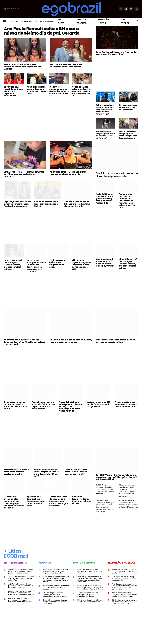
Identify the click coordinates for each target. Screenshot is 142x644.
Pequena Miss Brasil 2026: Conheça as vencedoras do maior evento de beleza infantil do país (127, 202)
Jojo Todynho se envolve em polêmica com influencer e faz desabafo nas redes (17, 205)
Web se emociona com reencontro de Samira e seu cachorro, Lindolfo (126, 405)
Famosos (27, 21)
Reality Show (62, 21)
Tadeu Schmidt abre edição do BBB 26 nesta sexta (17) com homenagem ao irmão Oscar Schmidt (70, 408)
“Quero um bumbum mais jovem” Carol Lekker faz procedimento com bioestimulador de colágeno (127, 491)
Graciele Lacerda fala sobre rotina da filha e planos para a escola (117, 176)
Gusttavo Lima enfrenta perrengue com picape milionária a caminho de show (21, 601)
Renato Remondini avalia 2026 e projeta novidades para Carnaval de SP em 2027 (46, 474)
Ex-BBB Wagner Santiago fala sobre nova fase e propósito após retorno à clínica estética (117, 478)
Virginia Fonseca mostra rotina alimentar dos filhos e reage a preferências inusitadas (24, 175)
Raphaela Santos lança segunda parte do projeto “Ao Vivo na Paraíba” (105, 135)
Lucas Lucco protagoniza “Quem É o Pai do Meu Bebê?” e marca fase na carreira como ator (36, 267)
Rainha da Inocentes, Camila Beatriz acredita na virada (81, 501)
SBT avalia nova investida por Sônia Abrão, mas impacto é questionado (13, 101)
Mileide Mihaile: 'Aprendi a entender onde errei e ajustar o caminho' (16, 473)
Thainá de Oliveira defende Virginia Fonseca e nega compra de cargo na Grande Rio (59, 502)
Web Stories (125, 21)
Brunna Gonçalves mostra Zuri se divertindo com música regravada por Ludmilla (23, 76)
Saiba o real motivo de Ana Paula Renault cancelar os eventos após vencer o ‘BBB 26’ (21, 594)
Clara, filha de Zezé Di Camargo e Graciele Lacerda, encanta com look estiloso (13, 266)
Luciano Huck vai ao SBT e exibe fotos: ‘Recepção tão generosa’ (99, 405)
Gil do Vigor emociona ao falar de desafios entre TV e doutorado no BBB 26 (59, 101)
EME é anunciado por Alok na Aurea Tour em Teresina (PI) (128, 107)
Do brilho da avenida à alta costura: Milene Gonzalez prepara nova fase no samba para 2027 (14, 503)
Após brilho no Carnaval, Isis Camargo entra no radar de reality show (36, 502)
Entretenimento (45, 21)
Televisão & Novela (104, 21)
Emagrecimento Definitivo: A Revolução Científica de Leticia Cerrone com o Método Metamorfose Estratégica (105, 507)
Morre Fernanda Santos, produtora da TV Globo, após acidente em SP (76, 473)
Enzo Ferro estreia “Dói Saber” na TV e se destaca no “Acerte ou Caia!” (115, 342)
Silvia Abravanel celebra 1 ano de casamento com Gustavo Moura (66, 75)
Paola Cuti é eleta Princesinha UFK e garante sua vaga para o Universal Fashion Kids (104, 200)
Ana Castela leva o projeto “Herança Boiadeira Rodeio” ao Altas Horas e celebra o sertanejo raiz (25, 343)
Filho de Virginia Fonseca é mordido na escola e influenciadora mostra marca (55, 596)
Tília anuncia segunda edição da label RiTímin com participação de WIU (81, 266)
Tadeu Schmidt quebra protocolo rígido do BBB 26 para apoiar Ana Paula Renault (43, 406)
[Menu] (5, 21)
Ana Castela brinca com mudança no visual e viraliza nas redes (36, 100)
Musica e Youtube (81, 21)
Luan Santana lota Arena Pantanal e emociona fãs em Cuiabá (116, 53)
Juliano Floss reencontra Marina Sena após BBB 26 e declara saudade (56, 588)
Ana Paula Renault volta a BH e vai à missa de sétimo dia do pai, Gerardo (47, 36)
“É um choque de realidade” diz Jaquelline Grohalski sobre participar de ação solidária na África (56, 580)
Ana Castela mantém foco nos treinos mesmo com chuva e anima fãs (68, 174)
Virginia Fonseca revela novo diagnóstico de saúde (57, 265)
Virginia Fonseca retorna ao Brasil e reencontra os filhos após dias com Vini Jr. (82, 101)
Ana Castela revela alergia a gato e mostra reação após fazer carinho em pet (128, 135)
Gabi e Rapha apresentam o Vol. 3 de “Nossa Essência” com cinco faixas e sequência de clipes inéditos (90, 580)
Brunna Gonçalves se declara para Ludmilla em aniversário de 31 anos (55, 603)
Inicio (15, 21)
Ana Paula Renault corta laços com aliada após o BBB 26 (46, 205)
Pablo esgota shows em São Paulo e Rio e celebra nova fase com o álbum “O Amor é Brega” (105, 110)
